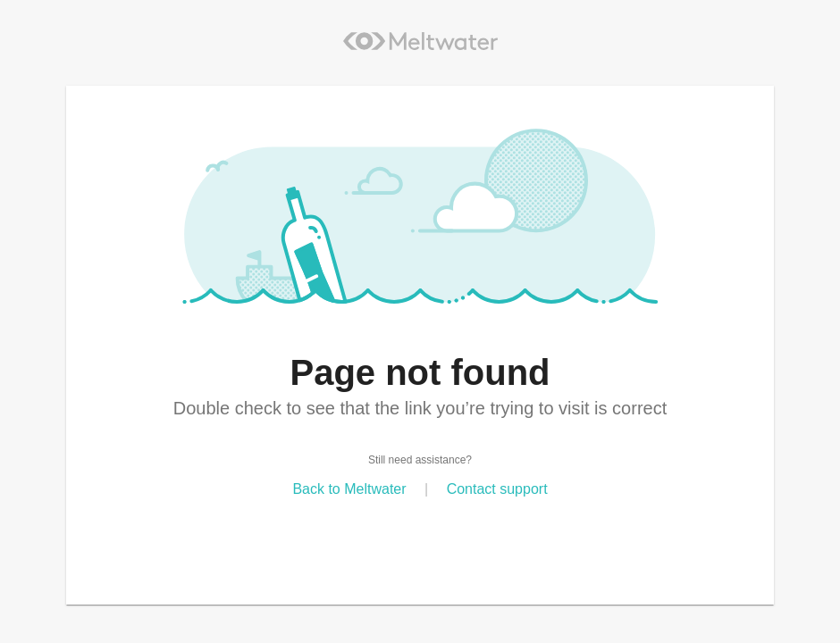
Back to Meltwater (349, 489)
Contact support (497, 489)
